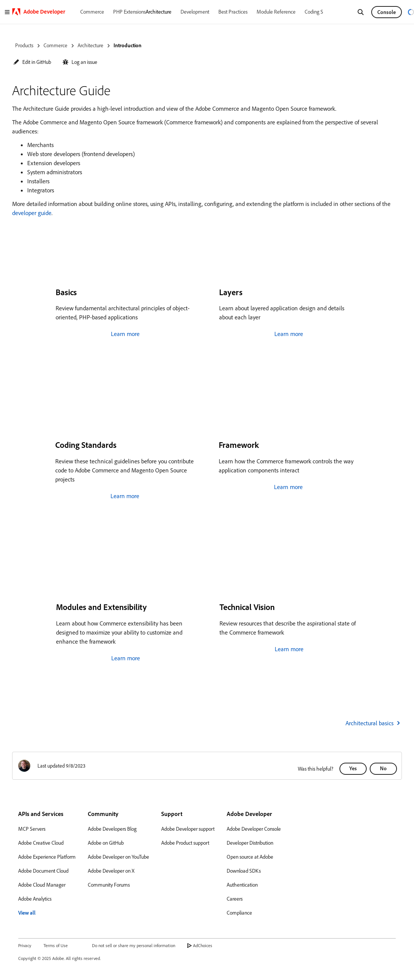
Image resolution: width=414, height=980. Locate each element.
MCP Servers (32, 829)
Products (24, 45)
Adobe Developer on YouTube (118, 857)
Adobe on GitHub (106, 843)
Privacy (25, 945)
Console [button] (387, 12)
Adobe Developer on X (111, 871)
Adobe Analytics (35, 899)
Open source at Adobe (250, 857)
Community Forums (109, 885)
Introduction (128, 45)
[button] (32, 62)
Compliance (239, 913)
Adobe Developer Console (254, 829)
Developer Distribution (250, 843)
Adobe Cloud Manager (42, 885)
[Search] (361, 12)
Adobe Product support (185, 843)
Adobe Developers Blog (112, 829)
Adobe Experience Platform (47, 857)
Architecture (90, 45)
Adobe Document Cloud (43, 871)
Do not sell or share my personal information (134, 945)
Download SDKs (244, 871)
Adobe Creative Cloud (41, 843)
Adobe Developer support (188, 829)
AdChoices (203, 945)
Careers (235, 899)
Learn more (125, 334)
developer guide (32, 213)
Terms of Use (56, 945)
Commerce (55, 45)
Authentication (242, 885)
